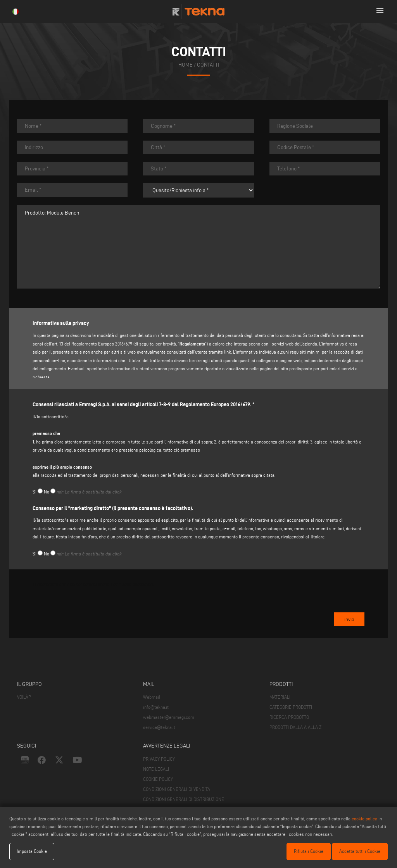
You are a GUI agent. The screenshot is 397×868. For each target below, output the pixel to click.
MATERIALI (280, 697)
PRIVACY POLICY (159, 759)
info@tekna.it (156, 707)
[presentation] (91, 608)
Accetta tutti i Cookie (360, 851)
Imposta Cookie (32, 851)
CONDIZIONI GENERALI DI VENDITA (177, 789)
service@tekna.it (159, 727)
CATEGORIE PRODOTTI (291, 707)
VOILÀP (24, 697)
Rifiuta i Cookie (309, 851)
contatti (208, 65)
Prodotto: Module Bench (198, 247)
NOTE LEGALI (156, 769)
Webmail (152, 697)
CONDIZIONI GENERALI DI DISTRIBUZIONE (184, 799)
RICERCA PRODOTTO (289, 717)
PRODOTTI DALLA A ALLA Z (295, 727)
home (186, 65)
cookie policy (364, 819)
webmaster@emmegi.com (169, 717)
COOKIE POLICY (158, 779)
